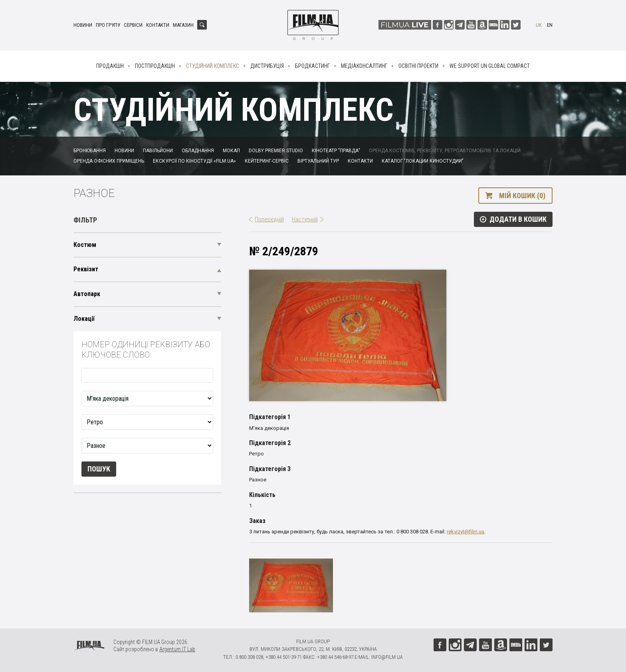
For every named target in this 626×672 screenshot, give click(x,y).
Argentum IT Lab (177, 649)
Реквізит (86, 269)
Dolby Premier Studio (276, 151)
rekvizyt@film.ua (466, 532)
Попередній (269, 219)
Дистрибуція (267, 66)
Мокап (231, 151)
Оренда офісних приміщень (109, 161)
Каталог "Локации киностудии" (423, 161)
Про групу (108, 25)
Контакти (158, 25)
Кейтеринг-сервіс (267, 161)
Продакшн (110, 66)
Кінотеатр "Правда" (336, 151)
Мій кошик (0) (522, 196)
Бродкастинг (312, 66)
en (550, 25)
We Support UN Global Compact (490, 66)
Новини (83, 25)
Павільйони (158, 151)
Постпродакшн (155, 66)
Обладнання (198, 151)
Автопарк (87, 294)
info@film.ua (387, 657)
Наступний (305, 219)
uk (539, 25)
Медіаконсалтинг (364, 66)
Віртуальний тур (318, 161)
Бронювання (90, 151)
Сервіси (133, 25)
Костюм (85, 245)
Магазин (183, 25)
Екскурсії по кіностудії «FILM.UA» (194, 161)
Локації (84, 319)
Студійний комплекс (213, 66)
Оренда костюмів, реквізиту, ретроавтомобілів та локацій (445, 151)
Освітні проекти (418, 66)
